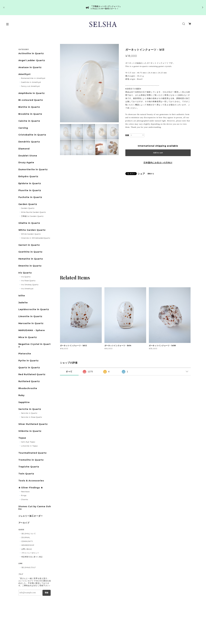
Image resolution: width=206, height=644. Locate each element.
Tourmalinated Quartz (33, 453)
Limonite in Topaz (29, 446)
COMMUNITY (27, 541)
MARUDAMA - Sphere (32, 330)
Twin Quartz (26, 474)
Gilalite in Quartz (29, 223)
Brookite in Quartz (30, 114)
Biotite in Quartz (29, 107)
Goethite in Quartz (30, 252)
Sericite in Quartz (30, 409)
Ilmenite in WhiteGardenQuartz (36, 238)
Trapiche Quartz (29, 467)
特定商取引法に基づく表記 (32, 557)
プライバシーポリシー (30, 553)
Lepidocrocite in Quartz (34, 309)
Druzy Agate (26, 163)
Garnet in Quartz (29, 245)
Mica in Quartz (28, 337)
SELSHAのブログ (29, 567)
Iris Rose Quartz (28, 281)
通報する (151, 174)
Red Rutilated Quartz (32, 374)
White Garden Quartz (32, 230)
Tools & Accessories (31, 481)
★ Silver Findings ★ (31, 488)
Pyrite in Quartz (29, 361)
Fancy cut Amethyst (30, 86)
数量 (127, 135)
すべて (69, 372)
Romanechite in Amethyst (33, 78)
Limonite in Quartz (30, 316)
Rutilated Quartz (29, 381)
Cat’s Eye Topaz (28, 442)
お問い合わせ (27, 549)
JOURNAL (26, 537)
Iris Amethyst (27, 289)
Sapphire (24, 402)
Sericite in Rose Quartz (32, 417)
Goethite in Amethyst (31, 82)
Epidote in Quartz (30, 183)
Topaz (22, 438)
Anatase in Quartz (30, 67)
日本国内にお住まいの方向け (158, 163)
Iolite (22, 296)
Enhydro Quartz (28, 177)
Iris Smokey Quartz (30, 285)
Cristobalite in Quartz (32, 135)
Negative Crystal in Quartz (35, 345)
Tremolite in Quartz (31, 460)
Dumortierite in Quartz (33, 170)
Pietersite (25, 354)
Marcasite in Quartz (31, 323)
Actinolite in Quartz (31, 53)
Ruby (22, 395)
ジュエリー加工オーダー (31, 516)
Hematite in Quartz (31, 259)
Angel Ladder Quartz (32, 60)
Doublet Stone (28, 156)
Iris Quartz (25, 273)
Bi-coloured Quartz (31, 100)
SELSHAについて (29, 534)
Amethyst (25, 74)
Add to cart (158, 153)
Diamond (24, 149)
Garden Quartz (28, 204)
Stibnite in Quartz (30, 431)
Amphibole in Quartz (32, 93)
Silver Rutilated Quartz (33, 424)
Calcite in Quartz (29, 121)
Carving (23, 128)
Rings (24, 495)
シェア (141, 174)
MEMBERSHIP (28, 545)
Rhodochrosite (28, 388)
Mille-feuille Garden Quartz (33, 212)
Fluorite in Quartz (30, 190)
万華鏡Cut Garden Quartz (32, 216)
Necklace (25, 492)
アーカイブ (24, 523)
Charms (25, 499)
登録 (46, 593)
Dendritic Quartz (29, 142)
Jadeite (23, 303)
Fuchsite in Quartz (30, 197)
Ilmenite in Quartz (30, 266)
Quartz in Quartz (29, 368)
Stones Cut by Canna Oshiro (35, 508)
